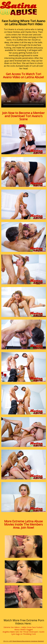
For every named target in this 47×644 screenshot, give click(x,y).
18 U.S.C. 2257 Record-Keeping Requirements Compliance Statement (24, 641)
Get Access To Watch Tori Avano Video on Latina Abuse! (23, 75)
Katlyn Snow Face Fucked (32, 627)
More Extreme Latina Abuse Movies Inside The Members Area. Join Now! (23, 524)
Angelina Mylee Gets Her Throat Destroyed (20, 632)
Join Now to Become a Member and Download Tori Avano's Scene (23, 116)
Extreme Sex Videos (12, 627)
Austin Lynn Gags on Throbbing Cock (28, 633)
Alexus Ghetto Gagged (23, 630)
